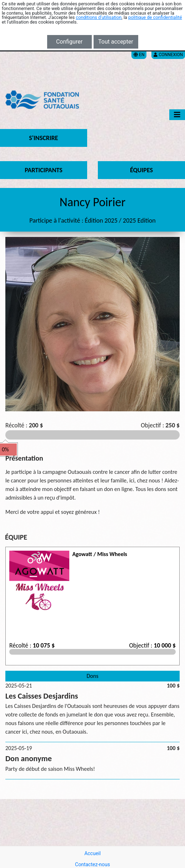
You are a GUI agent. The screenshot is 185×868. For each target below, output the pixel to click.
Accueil (92, 853)
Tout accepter (116, 42)
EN (139, 55)
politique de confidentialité (155, 17)
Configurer (69, 42)
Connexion (168, 55)
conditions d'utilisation (99, 17)
